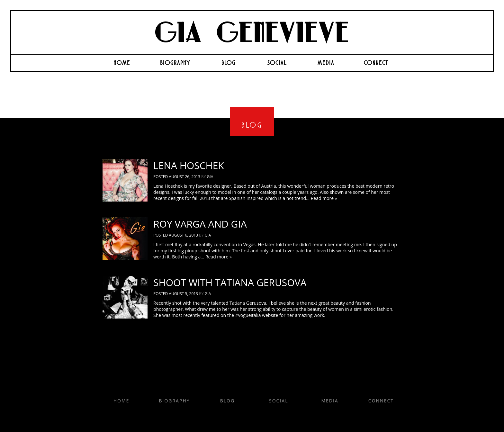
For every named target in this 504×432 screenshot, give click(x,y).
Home (122, 63)
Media (326, 63)
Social (277, 63)
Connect (376, 63)
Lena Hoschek (189, 165)
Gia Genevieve (252, 33)
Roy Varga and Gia (200, 224)
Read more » (324, 198)
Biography (175, 63)
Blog (229, 63)
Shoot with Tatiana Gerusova (230, 282)
